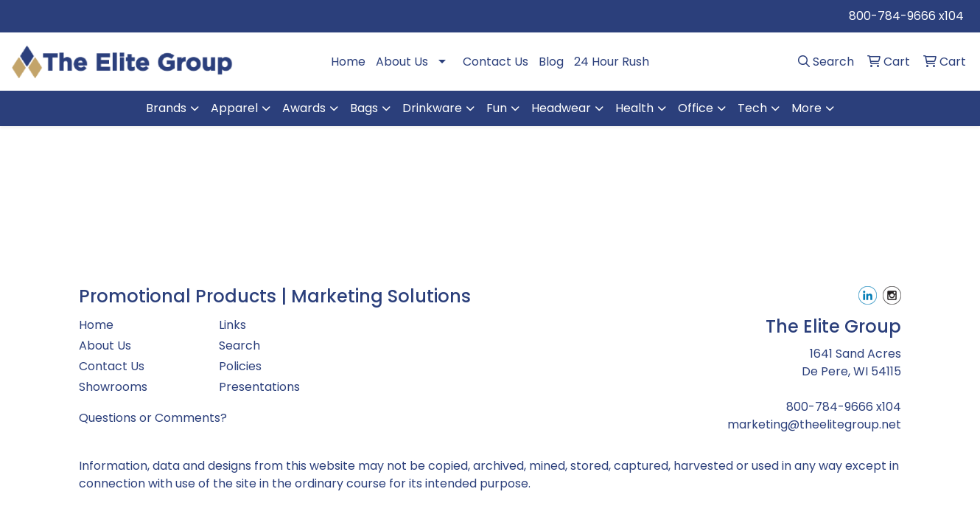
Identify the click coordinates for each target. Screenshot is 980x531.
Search (239, 346)
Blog (551, 62)
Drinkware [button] (432, 108)
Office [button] (696, 108)
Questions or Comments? (153, 418)
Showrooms (113, 387)
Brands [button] (166, 108)
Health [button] (634, 108)
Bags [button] (364, 108)
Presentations (259, 387)
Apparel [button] (234, 108)
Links (232, 325)
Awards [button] (304, 108)
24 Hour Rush (612, 62)
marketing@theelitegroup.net (814, 424)
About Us (402, 62)
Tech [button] (752, 108)
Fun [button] (497, 108)
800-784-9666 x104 (906, 16)
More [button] (806, 108)
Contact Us (496, 62)
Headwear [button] (561, 108)
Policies (240, 366)
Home (348, 62)
